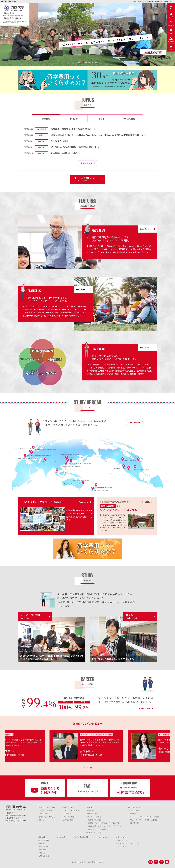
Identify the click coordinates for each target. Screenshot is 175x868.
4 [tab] (89, 63)
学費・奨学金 (69, 817)
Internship (43, 850)
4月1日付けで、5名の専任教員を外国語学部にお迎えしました (75, 147)
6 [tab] (96, 63)
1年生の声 (133, 814)
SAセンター (123, 840)
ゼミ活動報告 (134, 823)
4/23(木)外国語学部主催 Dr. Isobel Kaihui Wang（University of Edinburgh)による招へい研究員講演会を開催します (98, 135)
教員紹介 (132, 616)
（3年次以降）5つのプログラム (98, 829)
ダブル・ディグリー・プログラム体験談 (143, 820)
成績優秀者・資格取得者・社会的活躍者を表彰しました (73, 129)
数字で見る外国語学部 (47, 817)
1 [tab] (79, 63)
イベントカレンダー (85, 179)
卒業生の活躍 (153, 52)
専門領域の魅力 (93, 814)
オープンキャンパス (71, 810)
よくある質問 (68, 820)
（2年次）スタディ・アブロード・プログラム (103, 823)
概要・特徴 (43, 814)
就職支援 (42, 853)
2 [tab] (82, 63)
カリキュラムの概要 (94, 817)
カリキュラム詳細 (31, 616)
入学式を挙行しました (59, 141)
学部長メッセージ (46, 810)
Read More (87, 163)
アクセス (61, 837)
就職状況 (42, 843)
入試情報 (67, 814)
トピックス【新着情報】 (80, 837)
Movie (42, 820)
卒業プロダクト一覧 (94, 832)
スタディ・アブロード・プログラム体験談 (144, 817)
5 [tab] (93, 63)
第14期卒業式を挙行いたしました (64, 153)
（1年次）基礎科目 (94, 820)
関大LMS (122, 846)
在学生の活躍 (134, 810)
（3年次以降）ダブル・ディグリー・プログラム (104, 826)
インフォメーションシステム (129, 843)
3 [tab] (86, 63)
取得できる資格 (45, 846)
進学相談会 (44, 856)
